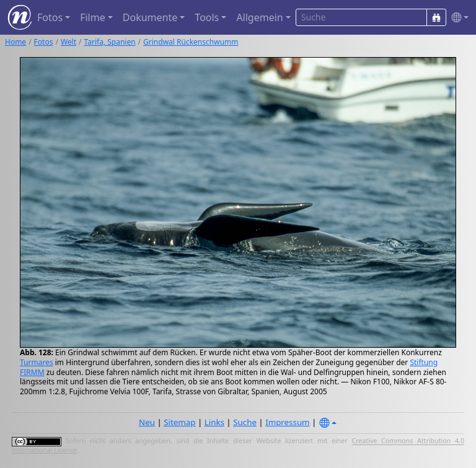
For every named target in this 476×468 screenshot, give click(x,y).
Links (214, 422)
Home (15, 42)
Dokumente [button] (150, 17)
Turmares (37, 362)
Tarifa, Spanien (110, 42)
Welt (68, 42)
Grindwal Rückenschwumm (191, 42)
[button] (457, 18)
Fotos (44, 42)
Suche (245, 422)
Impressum (287, 422)
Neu (147, 422)
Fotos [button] (50, 17)
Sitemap (179, 422)
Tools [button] (207, 17)
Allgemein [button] (259, 17)
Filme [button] (93, 17)
